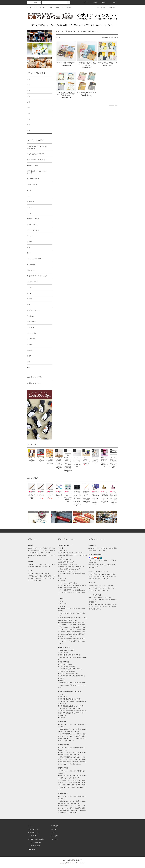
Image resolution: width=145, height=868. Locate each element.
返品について (32, 836)
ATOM (34, 849)
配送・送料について (34, 832)
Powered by (72, 863)
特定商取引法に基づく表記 (36, 839)
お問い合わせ (111, 7)
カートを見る (55, 836)
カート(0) (113, 2)
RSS (29, 849)
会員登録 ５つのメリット (34, 383)
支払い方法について (34, 829)
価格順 (111, 37)
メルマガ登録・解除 (99, 7)
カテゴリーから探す (53, 7)
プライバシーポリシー (35, 842)
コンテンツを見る (66, 7)
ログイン (103, 2)
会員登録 (94, 2)
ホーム (29, 7)
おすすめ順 (105, 37)
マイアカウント (55, 826)
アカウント (85, 2)
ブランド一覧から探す (39, 7)
